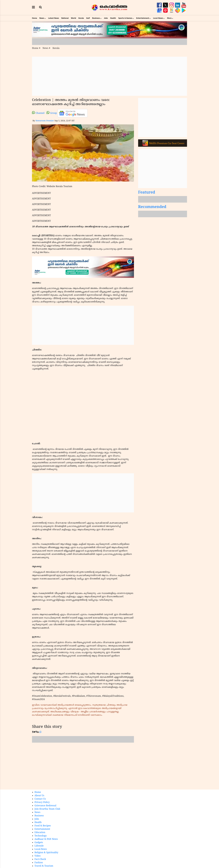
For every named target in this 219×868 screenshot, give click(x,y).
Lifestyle (39, 846)
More (169, 18)
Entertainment (143, 18)
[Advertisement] (109, 76)
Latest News (54, 18)
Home (34, 18)
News (42, 18)
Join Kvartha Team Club (47, 809)
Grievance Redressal (45, 806)
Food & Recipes (43, 826)
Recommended (152, 207)
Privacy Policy (42, 802)
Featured (147, 193)
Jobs (106, 18)
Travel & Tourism (44, 866)
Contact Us (40, 799)
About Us (39, 796)
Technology (41, 836)
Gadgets (39, 843)
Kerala (81, 18)
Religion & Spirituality (46, 853)
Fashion (39, 863)
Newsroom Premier (45, 121)
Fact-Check (40, 859)
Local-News (158, 18)
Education (40, 833)
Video (38, 856)
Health (113, 18)
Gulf (88, 18)
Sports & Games (125, 18)
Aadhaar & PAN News (46, 839)
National (65, 18)
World (73, 18)
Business (96, 18)
